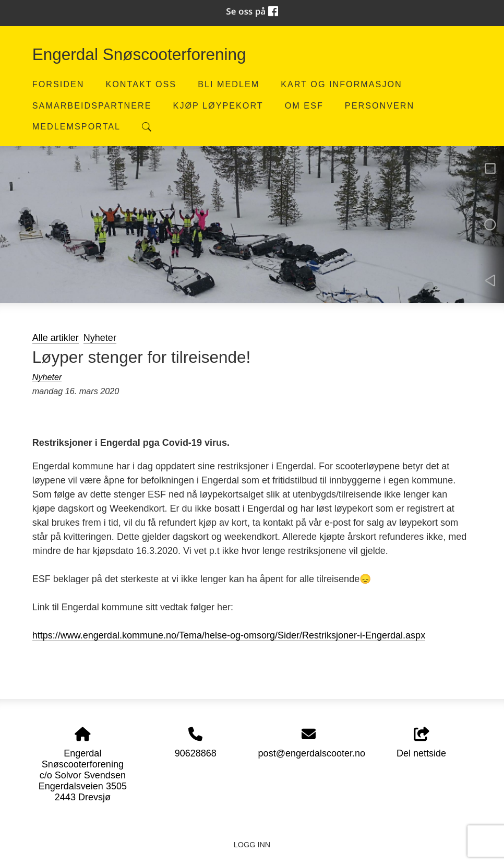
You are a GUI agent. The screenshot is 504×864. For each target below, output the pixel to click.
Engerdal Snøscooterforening (139, 54)
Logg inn (252, 845)
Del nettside (421, 743)
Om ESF (304, 105)
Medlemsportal (76, 126)
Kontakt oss (141, 84)
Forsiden (58, 84)
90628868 (196, 753)
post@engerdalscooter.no (312, 753)
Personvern (380, 105)
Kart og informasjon (341, 84)
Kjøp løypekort (218, 105)
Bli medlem (229, 84)
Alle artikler (56, 338)
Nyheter (100, 338)
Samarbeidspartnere (92, 105)
